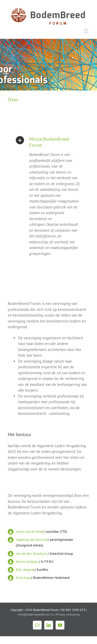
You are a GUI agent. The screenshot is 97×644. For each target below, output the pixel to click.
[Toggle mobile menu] (87, 31)
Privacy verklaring (68, 614)
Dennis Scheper (27, 562)
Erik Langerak (25, 570)
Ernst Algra (23, 578)
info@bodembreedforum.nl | (37, 614)
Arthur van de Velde (30, 532)
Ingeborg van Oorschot (32, 540)
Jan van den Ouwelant (31, 554)
